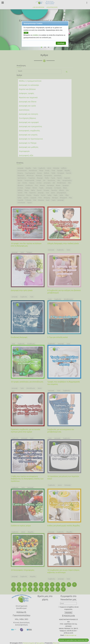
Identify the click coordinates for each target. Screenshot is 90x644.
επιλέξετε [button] (36, 35)
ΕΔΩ (26, 33)
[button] (61, 43)
